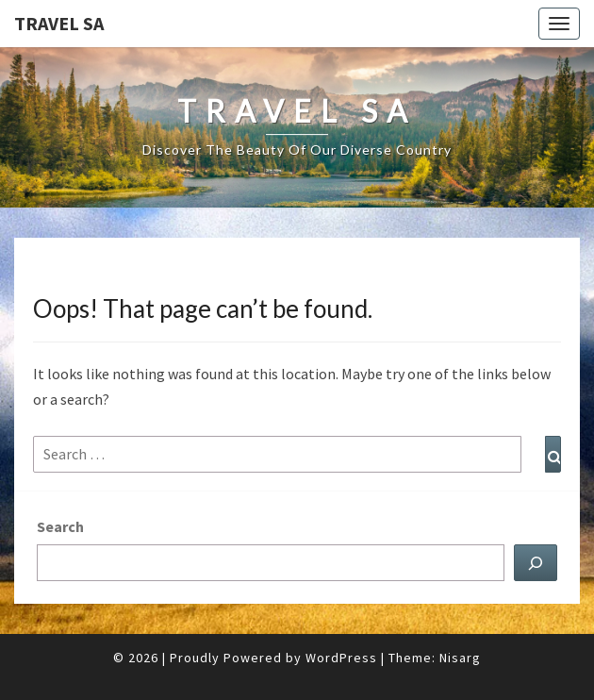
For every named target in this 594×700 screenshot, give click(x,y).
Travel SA (59, 23)
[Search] (536, 563)
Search (60, 526)
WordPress (341, 658)
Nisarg (460, 658)
